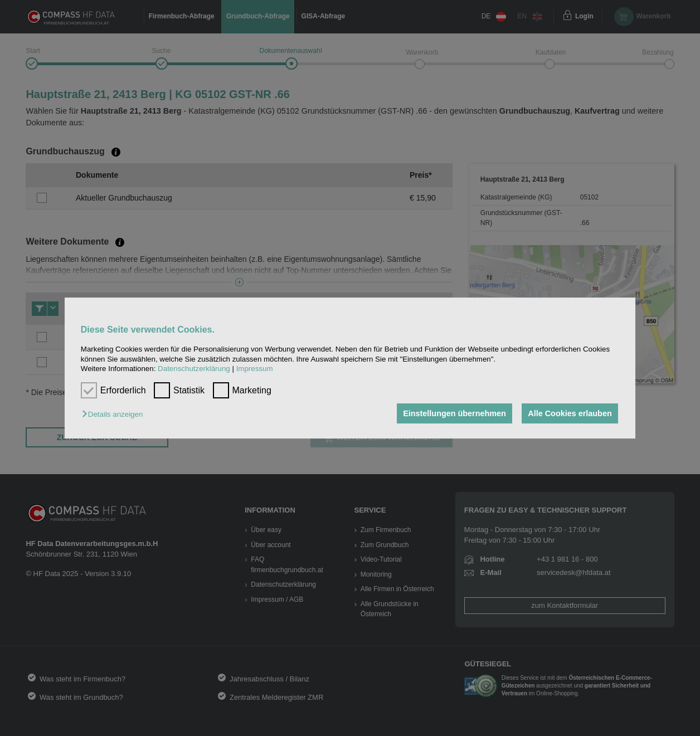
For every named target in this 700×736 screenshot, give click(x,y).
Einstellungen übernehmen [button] (454, 413)
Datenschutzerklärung (194, 369)
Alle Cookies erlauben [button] (570, 413)
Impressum (255, 369)
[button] (115, 414)
